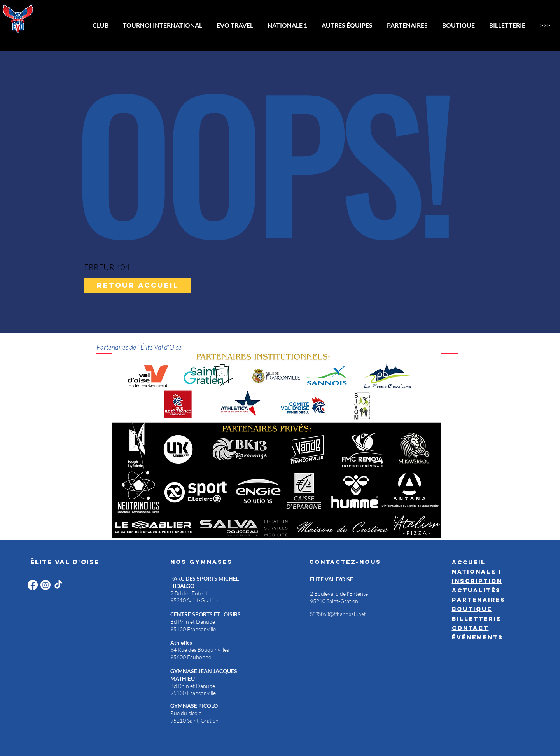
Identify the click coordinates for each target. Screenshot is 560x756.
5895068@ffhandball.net (338, 615)
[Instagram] (45, 585)
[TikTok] (58, 585)
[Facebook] (33, 585)
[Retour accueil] (138, 285)
